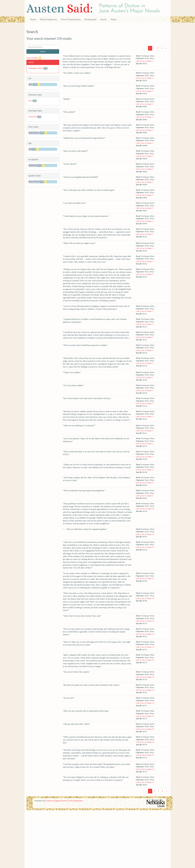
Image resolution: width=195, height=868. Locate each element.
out (30, 149)
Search (103, 19)
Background (90, 19)
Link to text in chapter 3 (145, 61)
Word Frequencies (48, 19)
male (30, 84)
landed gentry (34, 133)
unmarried (33, 117)
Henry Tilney (34, 182)
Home (33, 19)
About (113, 19)
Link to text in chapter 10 (145, 509)
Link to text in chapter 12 (145, 782)
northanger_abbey (36, 68)
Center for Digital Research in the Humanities (64, 801)
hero (30, 101)
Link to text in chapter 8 (145, 483)
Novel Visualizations (71, 19)
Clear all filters (34, 58)
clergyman (33, 165)
